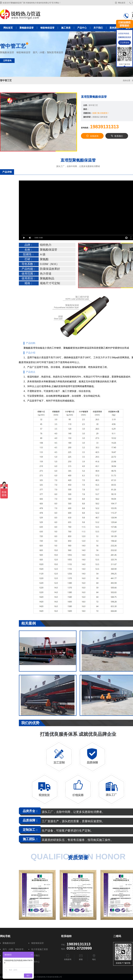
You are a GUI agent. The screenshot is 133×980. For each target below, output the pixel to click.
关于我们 (98, 28)
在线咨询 (92, 136)
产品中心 (82, 28)
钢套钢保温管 (47, 28)
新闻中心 (35, 962)
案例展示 (114, 28)
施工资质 (66, 28)
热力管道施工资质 (40, 949)
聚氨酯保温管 (27, 28)
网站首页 (122, 3)
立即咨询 (7, 61)
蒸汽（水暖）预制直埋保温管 (14, 949)
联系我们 (117, 136)
